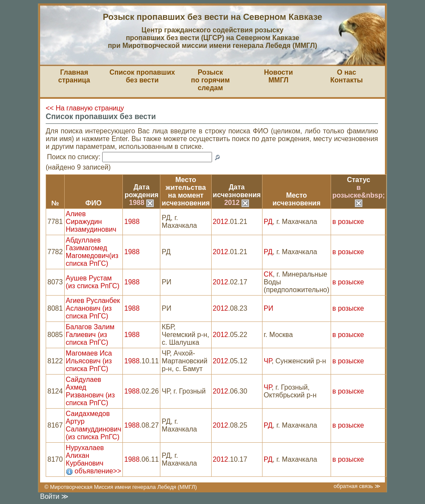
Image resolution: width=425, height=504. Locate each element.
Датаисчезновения (237, 191)
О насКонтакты (346, 76)
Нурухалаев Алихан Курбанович (85, 455)
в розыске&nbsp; (359, 195)
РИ (269, 308)
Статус (359, 180)
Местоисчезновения (296, 199)
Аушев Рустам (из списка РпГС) (93, 282)
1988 (141, 203)
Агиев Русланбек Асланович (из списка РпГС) (93, 308)
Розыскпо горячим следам (210, 80)
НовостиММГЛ (278, 76)
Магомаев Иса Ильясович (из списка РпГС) (89, 361)
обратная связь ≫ (357, 486)
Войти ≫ (54, 496)
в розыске (348, 222)
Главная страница (74, 76)
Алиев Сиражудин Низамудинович (91, 222)
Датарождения (142, 191)
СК (268, 274)
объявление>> (98, 471)
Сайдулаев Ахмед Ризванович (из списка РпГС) (91, 391)
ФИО (94, 203)
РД (268, 222)
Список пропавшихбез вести (142, 76)
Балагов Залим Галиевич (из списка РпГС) (90, 335)
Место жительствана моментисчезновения (186, 191)
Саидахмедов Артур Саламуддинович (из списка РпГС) (94, 425)
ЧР (268, 361)
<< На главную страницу (85, 108)
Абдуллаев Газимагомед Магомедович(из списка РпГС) (92, 252)
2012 (237, 203)
